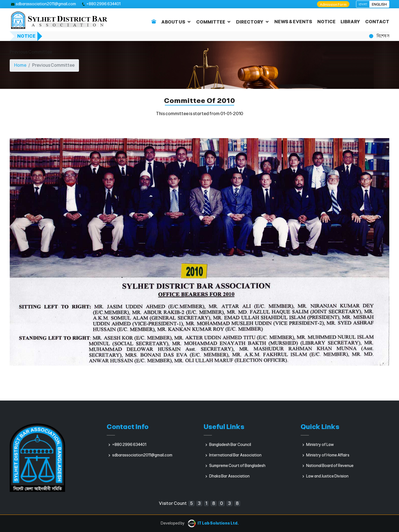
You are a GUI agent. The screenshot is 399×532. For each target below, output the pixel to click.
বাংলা (363, 4)
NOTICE (326, 22)
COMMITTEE (211, 22)
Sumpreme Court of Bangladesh (237, 466)
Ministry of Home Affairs (328, 455)
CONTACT (377, 22)
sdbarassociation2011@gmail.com (46, 4)
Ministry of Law (320, 445)
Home (20, 65)
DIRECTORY (250, 22)
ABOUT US (173, 22)
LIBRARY (350, 22)
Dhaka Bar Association (229, 476)
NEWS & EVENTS (293, 22)
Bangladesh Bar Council (230, 445)
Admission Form (333, 5)
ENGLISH (379, 4)
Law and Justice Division (327, 476)
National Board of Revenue (330, 466)
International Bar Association (235, 455)
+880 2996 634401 (103, 4)
